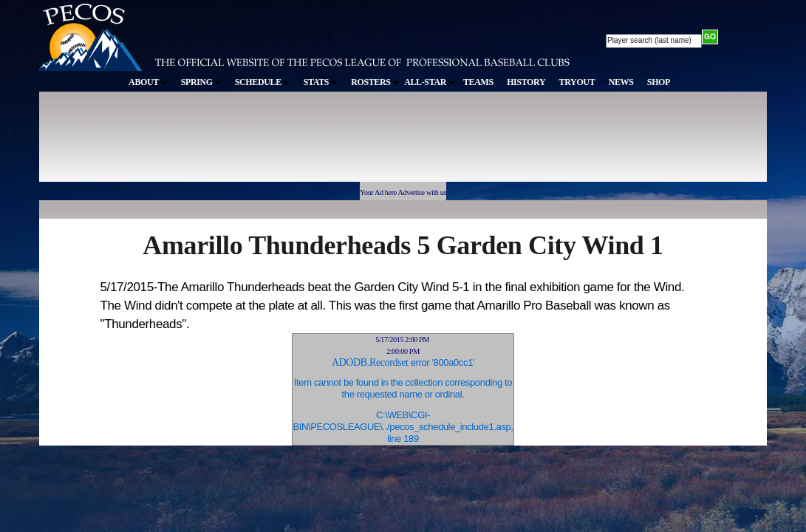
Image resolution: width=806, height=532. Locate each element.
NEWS (621, 82)
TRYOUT (577, 82)
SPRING (201, 82)
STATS (321, 82)
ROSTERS (375, 82)
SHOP (659, 82)
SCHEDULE (263, 82)
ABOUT (148, 82)
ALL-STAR (429, 82)
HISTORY (526, 82)
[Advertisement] (311, 143)
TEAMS (478, 82)
